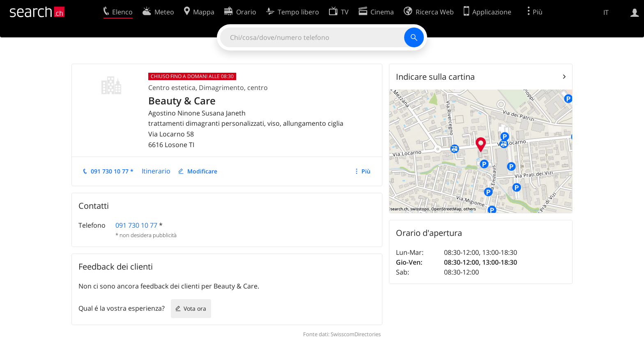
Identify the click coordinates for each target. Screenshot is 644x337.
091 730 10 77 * (112, 171)
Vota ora (195, 308)
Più (366, 171)
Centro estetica (172, 88)
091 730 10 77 (136, 225)
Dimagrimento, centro (233, 88)
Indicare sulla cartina (435, 77)
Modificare (202, 171)
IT (606, 12)
